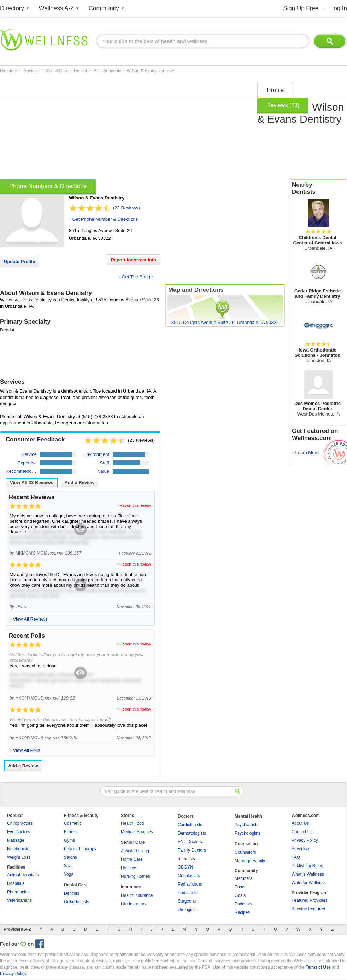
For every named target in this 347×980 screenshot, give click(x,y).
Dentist (81, 71)
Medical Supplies (137, 832)
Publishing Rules (307, 866)
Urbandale (112, 71)
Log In (339, 8)
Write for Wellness (309, 883)
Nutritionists (18, 849)
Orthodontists (77, 902)
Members (243, 878)
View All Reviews (32, 483)
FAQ (296, 857)
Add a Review (80, 483)
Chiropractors (20, 823)
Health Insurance (137, 895)
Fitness (71, 832)
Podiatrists (188, 893)
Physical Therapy (80, 849)
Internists (186, 859)
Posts (240, 887)
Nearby (318, 189)
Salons (70, 857)
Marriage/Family (250, 861)
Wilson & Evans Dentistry (151, 71)
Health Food (132, 823)
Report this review (135, 505)
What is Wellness (308, 874)
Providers (32, 71)
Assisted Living (135, 851)
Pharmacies (18, 892)
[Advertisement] (97, 128)
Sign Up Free (301, 8)
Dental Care (58, 71)
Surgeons (187, 901)
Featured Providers (310, 900)
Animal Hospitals (23, 875)
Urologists (187, 910)
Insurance (131, 887)
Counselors (245, 852)
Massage (16, 840)
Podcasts (243, 904)
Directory (12, 8)
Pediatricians (190, 884)
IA (95, 71)
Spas (69, 866)
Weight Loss (19, 857)
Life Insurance (134, 904)
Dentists (72, 893)
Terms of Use (318, 967)
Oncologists (189, 876)
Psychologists (248, 833)
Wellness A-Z (57, 8)
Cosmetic (73, 823)
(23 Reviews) (127, 208)
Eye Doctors (19, 832)
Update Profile (19, 262)
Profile (275, 90)
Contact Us (302, 832)
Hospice (128, 868)
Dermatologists (192, 833)
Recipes (242, 912)
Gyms (69, 840)
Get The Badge (137, 277)
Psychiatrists (246, 825)
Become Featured (308, 909)
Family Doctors (192, 850)
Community (104, 8)
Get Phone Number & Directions (105, 219)
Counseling (246, 844)
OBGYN (185, 867)
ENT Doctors (190, 842)
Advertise (300, 849)
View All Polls (26, 750)
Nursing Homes (136, 876)
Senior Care (133, 842)
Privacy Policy (305, 840)
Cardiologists (190, 825)
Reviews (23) (283, 105)
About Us (300, 823)
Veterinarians (19, 900)
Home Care (132, 859)
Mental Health (248, 816)
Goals (240, 895)
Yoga (69, 874)
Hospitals (16, 883)
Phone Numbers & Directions (48, 186)
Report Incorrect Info (133, 260)
